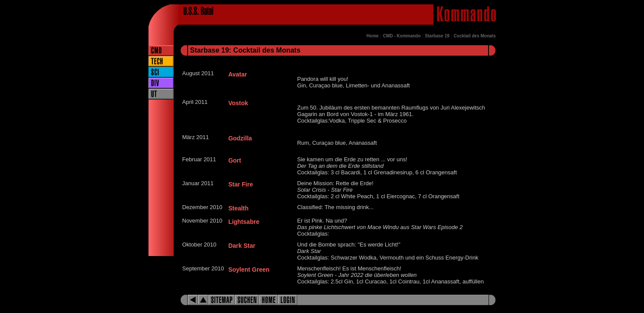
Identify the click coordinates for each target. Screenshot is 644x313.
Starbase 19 (437, 36)
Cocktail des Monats (475, 36)
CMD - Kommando (402, 36)
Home (373, 36)
